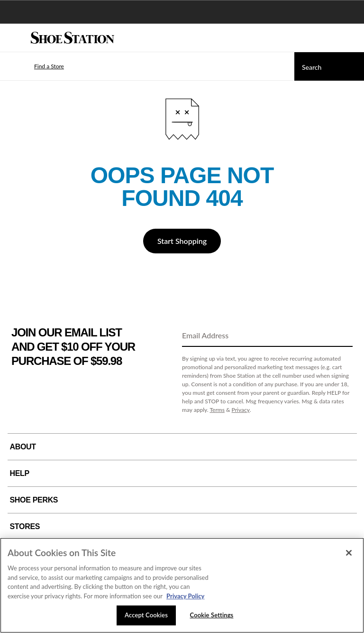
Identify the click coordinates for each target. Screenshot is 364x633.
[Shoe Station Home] (73, 38)
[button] (35, 66)
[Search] (329, 66)
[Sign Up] (342, 336)
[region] (182, 585)
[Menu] (14, 38)
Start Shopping (182, 241)
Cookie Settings (212, 615)
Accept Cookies (146, 615)
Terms (217, 410)
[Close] (349, 553)
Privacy (241, 410)
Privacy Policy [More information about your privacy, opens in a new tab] (185, 596)
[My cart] (352, 38)
